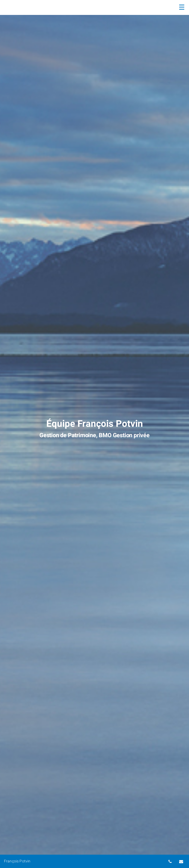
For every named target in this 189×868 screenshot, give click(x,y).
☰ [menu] (182, 7)
